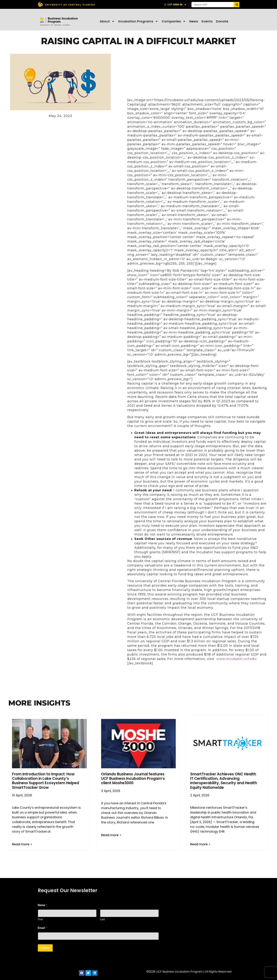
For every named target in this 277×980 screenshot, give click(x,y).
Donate (222, 21)
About (107, 21)
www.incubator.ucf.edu (236, 659)
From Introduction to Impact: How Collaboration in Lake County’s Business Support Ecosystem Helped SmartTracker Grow (46, 781)
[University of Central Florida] (66, 4)
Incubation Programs (138, 21)
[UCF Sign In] (175, 5)
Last (102, 919)
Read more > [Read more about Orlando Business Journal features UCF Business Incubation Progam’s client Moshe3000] (111, 835)
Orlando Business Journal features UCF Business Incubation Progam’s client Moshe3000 (133, 778)
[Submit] (236, 5)
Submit (45, 948)
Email (42, 928)
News (194, 21)
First (40, 919)
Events (207, 21)
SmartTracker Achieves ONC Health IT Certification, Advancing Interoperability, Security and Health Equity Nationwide (224, 781)
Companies (174, 21)
